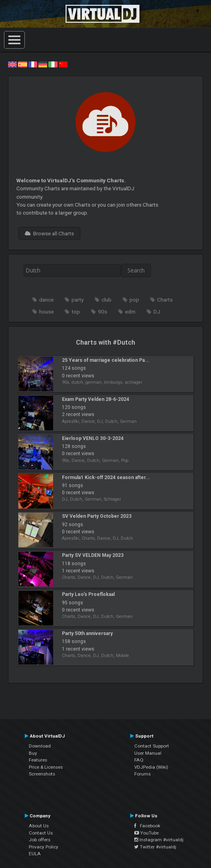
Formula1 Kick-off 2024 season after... (106, 477)
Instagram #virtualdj (159, 840)
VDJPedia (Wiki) (151, 767)
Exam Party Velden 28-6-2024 (96, 399)
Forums (142, 774)
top (76, 312)
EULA (35, 854)
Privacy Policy (44, 847)
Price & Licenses (46, 767)
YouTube (146, 833)
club (106, 300)
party (78, 300)
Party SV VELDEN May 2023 (93, 555)
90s (103, 312)
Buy (33, 753)
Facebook (147, 826)
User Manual (148, 753)
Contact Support (152, 746)
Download (40, 746)
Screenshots (42, 774)
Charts (165, 300)
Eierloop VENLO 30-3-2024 (93, 438)
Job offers (40, 840)
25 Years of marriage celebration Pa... (106, 360)
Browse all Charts (49, 233)
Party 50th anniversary (87, 633)
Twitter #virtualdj (155, 847)
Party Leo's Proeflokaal (88, 594)
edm (130, 312)
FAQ (139, 760)
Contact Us (41, 833)
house (46, 312)
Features (38, 760)
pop (134, 300)
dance (46, 300)
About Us (39, 826)
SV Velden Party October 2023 (97, 516)
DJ (157, 312)
